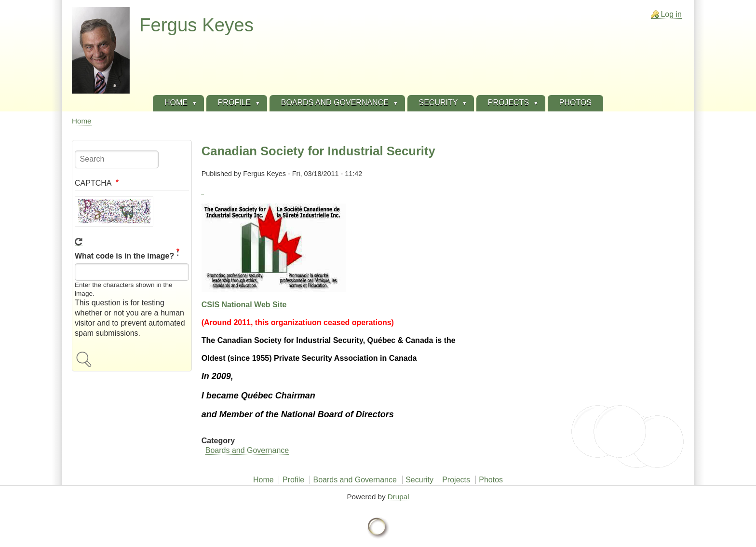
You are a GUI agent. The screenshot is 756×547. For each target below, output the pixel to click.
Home (82, 121)
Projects (456, 480)
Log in (671, 14)
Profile (293, 480)
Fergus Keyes (196, 25)
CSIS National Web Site (244, 305)
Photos (491, 480)
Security (419, 480)
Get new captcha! (79, 242)
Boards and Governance (247, 450)
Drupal (398, 497)
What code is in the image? (124, 256)
